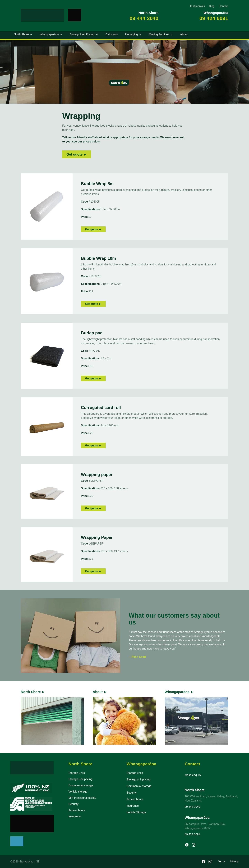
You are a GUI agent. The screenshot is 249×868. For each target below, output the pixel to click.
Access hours (77, 810)
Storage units (77, 773)
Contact (223, 6)
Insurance (75, 816)
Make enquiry (193, 775)
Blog (212, 6)
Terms (222, 861)
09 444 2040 (144, 18)
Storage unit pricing (80, 779)
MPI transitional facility (82, 798)
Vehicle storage (78, 792)
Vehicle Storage (136, 812)
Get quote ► (77, 154)
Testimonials (197, 6)
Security (73, 804)
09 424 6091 (214, 18)
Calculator (112, 34)
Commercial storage (81, 785)
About (184, 34)
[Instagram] (210, 862)
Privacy (234, 861)
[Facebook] (203, 862)
